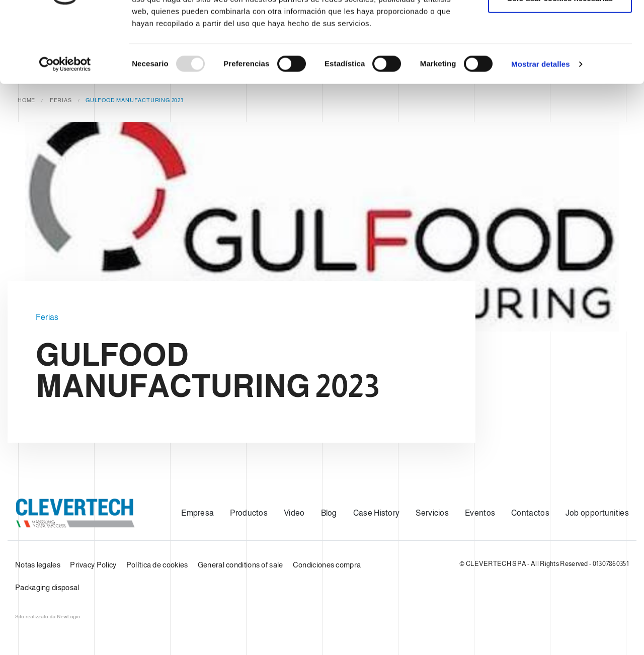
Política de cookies (157, 565)
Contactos (530, 513)
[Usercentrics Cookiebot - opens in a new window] (65, 126)
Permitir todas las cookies (560, 26)
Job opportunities (597, 513)
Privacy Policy (93, 565)
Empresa (197, 513)
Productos (249, 513)
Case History (377, 513)
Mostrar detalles (541, 126)
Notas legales (38, 565)
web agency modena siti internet (48, 617)
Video (294, 513)
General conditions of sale (240, 565)
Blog (329, 513)
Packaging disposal (47, 587)
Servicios (432, 513)
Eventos (480, 513)
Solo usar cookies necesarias (560, 60)
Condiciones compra (327, 565)
